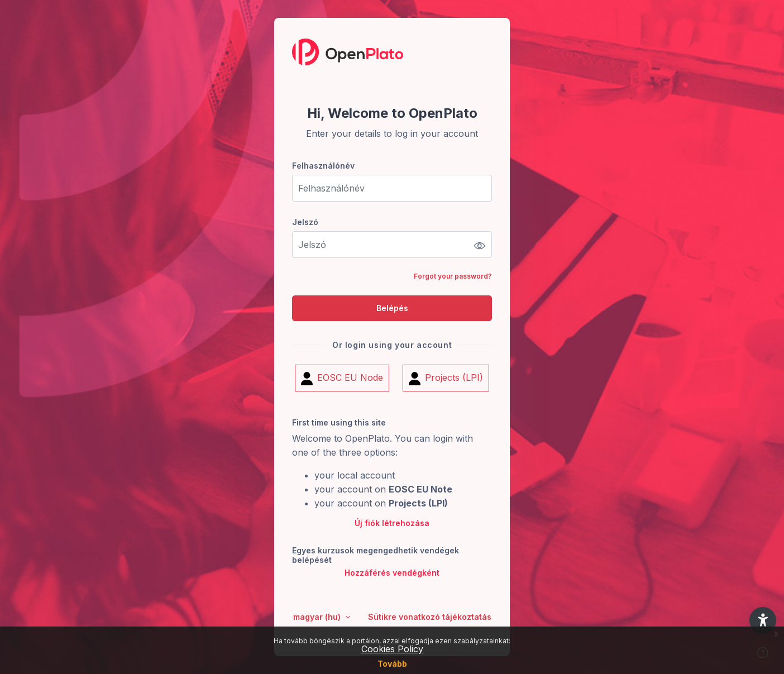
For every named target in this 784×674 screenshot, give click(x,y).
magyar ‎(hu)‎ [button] (318, 617)
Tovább (392, 664)
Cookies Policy (392, 649)
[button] (763, 620)
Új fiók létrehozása (392, 524)
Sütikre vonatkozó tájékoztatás (430, 617)
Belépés (392, 308)
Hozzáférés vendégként (392, 573)
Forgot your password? (453, 276)
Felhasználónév (323, 166)
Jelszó (305, 222)
